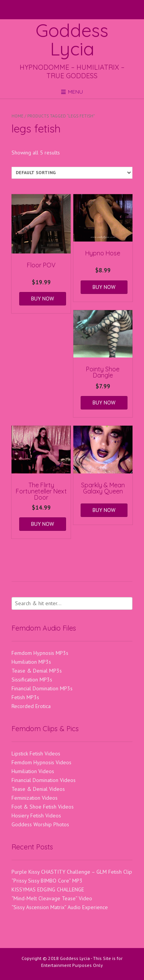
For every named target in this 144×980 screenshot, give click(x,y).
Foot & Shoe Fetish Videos (43, 807)
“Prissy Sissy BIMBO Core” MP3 (47, 881)
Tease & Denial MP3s (37, 671)
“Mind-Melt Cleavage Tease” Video (52, 898)
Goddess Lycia (72, 39)
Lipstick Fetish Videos (36, 753)
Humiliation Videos (33, 771)
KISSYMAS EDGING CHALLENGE (48, 889)
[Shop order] (72, 173)
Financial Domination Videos (44, 780)
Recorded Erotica (31, 706)
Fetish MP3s (25, 697)
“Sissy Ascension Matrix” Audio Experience (60, 907)
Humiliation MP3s (31, 662)
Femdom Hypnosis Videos (41, 762)
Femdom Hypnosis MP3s (40, 653)
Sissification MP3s (32, 680)
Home (17, 116)
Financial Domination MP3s (42, 688)
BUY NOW (43, 299)
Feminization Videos (35, 798)
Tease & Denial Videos (38, 789)
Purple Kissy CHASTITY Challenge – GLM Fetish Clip (72, 872)
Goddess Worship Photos (40, 824)
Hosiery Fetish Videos (36, 816)
